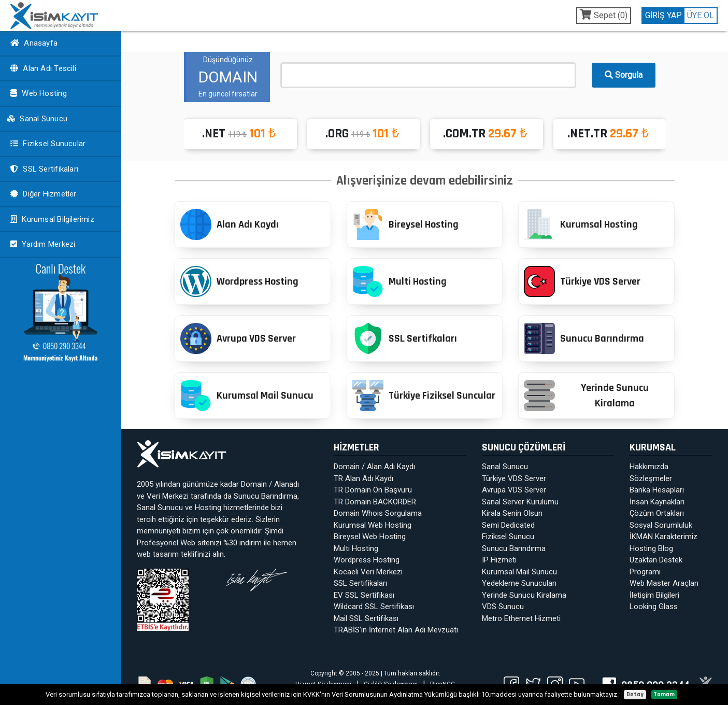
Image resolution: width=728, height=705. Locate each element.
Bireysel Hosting (405, 224)
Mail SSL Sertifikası (366, 618)
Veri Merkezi (168, 496)
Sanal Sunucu (37, 119)
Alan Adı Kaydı (230, 224)
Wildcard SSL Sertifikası (374, 607)
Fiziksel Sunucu (508, 537)
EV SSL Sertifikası (364, 595)
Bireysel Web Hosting (370, 537)
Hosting (208, 507)
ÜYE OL (701, 15)
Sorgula (624, 75)
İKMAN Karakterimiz (663, 537)
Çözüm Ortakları (657, 513)
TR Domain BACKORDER (375, 502)
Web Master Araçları (664, 583)
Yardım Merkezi (41, 244)
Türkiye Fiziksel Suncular (424, 396)
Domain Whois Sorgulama (378, 513)
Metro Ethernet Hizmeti (521, 618)
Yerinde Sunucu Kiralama (586, 396)
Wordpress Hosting (239, 281)
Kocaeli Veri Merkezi (368, 572)
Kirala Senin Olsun (512, 513)
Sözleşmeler (651, 478)
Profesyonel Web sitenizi (179, 543)
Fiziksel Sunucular (47, 144)
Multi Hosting (399, 281)
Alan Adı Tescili (42, 68)
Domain (254, 484)
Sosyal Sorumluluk (661, 525)
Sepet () (604, 15)
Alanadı (287, 484)
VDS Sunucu (503, 607)
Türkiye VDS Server (582, 281)
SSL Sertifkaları (405, 339)
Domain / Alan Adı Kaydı (374, 467)
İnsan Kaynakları (657, 502)
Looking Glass (654, 607)
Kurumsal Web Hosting (373, 525)
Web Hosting (37, 93)
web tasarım (158, 554)
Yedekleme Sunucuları (519, 583)
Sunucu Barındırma (584, 339)
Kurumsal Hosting (581, 224)
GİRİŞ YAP (663, 15)
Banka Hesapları (657, 490)
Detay (635, 694)
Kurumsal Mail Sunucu (247, 396)
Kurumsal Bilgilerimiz (51, 219)
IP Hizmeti (499, 560)
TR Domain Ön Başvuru (373, 490)
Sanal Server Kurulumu (520, 502)
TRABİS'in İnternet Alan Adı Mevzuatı (396, 630)
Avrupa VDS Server (238, 339)
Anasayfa (33, 43)
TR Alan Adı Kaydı (363, 478)
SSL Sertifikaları (43, 169)
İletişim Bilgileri (654, 595)
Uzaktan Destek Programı (656, 566)
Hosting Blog (651, 548)
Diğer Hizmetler (42, 194)
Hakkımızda (649, 467)
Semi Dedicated (508, 525)
